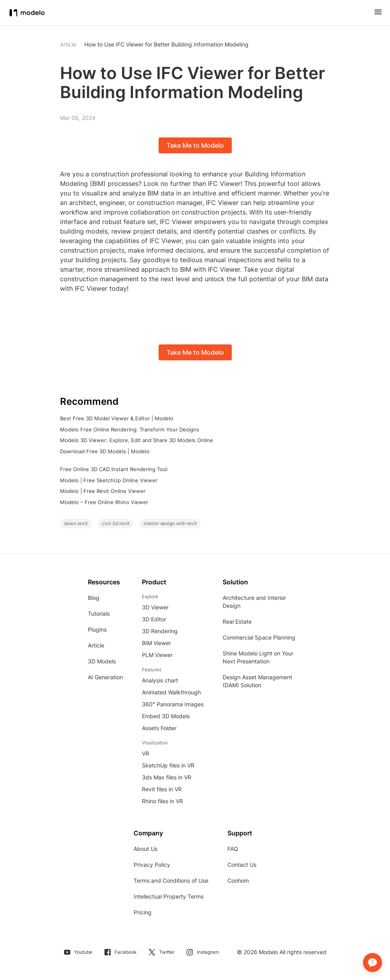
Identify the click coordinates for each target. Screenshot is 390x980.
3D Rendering (160, 631)
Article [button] (68, 44)
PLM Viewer (157, 655)
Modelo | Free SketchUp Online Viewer (109, 480)
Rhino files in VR (162, 801)
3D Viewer (155, 607)
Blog (94, 598)
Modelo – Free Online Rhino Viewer (104, 502)
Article (96, 645)
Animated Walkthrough (171, 692)
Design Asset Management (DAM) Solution (257, 681)
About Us (146, 849)
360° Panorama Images (173, 704)
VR (146, 753)
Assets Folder (159, 728)
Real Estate (237, 621)
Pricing (143, 912)
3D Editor (154, 619)
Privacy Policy (152, 865)
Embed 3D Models (166, 716)
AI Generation (105, 677)
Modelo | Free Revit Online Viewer (103, 491)
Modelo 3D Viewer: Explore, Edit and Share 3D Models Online (137, 440)
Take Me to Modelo (195, 145)
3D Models (102, 661)
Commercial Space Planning (259, 637)
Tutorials (99, 614)
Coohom (238, 880)
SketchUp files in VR (168, 765)
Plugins (97, 629)
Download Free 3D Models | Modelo (105, 451)
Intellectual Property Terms (169, 896)
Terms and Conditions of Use (171, 880)
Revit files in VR (162, 789)
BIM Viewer (156, 643)
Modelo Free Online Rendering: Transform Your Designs (130, 429)
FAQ (233, 849)
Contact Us (242, 865)
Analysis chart (160, 680)
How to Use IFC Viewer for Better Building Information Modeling (166, 44)
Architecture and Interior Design (254, 602)
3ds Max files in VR (167, 777)
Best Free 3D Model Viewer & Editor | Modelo (117, 418)
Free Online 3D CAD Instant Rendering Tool (114, 469)
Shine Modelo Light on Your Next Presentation (258, 657)
